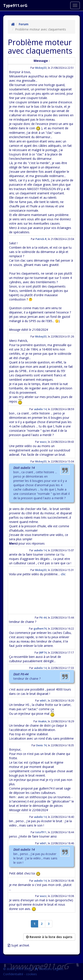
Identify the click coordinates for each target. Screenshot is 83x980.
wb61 (43, 700)
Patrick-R (41, 239)
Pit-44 (43, 617)
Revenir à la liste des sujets (49, 937)
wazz (43, 442)
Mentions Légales (49, 969)
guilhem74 (40, 628)
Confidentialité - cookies (20, 974)
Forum (24, 24)
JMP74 (43, 652)
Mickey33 (41, 68)
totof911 (41, 832)
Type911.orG (15, 5)
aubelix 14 (40, 409)
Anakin (42, 721)
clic (63, 574)
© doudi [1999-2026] (18, 969)
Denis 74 (41, 745)
